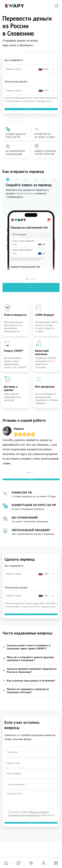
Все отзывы (31, 489)
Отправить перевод (31, 293)
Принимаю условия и (32, 833)
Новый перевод (25, 199)
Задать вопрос (31, 845)
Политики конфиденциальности (24, 834)
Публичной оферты (38, 831)
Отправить (31, 630)
